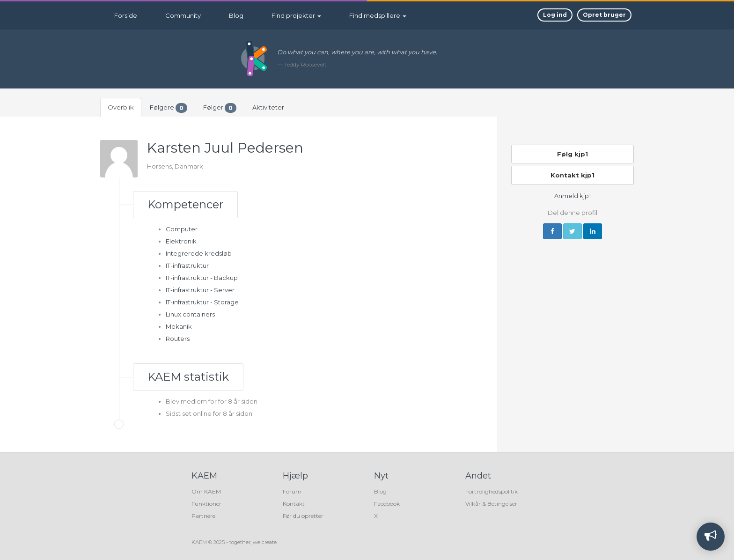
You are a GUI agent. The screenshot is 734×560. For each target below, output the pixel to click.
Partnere (203, 516)
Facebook (387, 504)
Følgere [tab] (169, 108)
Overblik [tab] (121, 107)
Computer (182, 229)
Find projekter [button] (296, 15)
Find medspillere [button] (378, 15)
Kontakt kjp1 (573, 175)
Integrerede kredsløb (199, 253)
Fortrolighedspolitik (492, 491)
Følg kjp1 (573, 154)
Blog (236, 15)
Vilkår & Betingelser (491, 504)
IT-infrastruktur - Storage (202, 302)
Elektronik (181, 241)
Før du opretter (303, 516)
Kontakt (294, 504)
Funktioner (206, 504)
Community (183, 15)
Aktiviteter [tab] (268, 107)
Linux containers (190, 314)
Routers (178, 339)
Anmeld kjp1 (573, 196)
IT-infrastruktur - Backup (202, 278)
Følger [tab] (220, 108)
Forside (126, 15)
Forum (292, 491)
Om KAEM (206, 491)
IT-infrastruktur (187, 265)
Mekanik (179, 326)
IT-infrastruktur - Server (200, 290)
